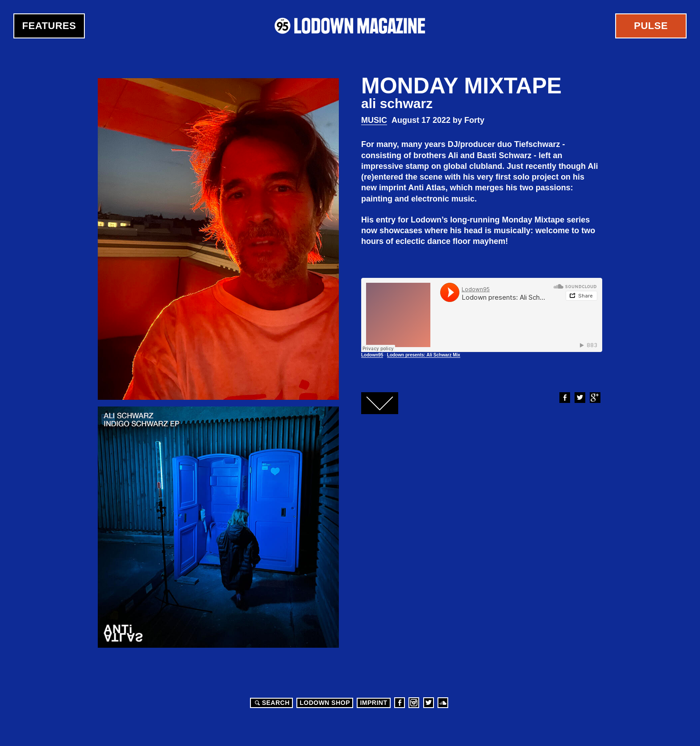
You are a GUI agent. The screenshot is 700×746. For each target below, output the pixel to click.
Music (374, 120)
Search (271, 703)
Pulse (651, 26)
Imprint (373, 703)
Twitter (579, 398)
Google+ (595, 398)
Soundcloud (443, 703)
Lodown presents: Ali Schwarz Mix (424, 355)
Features (49, 26)
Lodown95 (372, 355)
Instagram (414, 703)
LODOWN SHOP (325, 703)
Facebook (564, 398)
